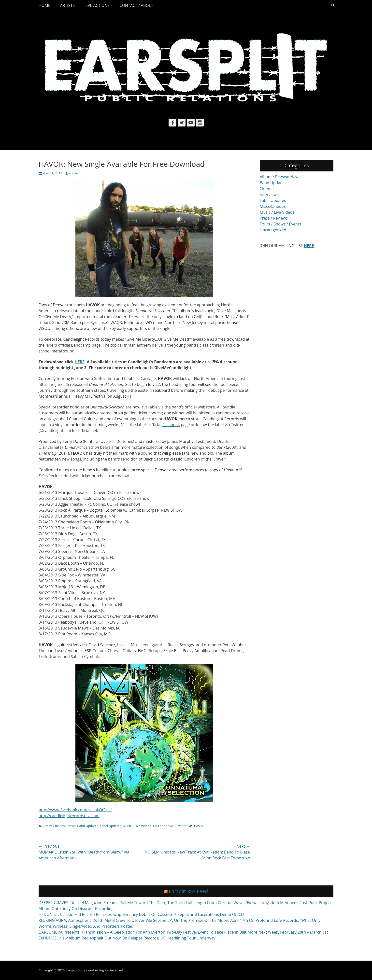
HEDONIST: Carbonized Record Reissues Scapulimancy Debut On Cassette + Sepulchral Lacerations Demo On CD (141, 914)
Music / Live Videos (137, 826)
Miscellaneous (273, 206)
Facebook (171, 425)
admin (73, 173)
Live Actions (97, 5)
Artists (68, 5)
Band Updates (88, 826)
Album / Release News (59, 826)
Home (44, 5)
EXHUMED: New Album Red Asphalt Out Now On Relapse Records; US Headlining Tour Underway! (128, 938)
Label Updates (111, 826)
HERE (80, 362)
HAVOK (198, 826)
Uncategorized (273, 230)
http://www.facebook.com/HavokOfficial (75, 810)
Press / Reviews (274, 218)
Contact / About (137, 5)
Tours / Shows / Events (169, 826)
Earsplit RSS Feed (188, 891)
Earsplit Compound (80, 970)
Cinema (267, 189)
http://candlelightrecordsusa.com (69, 816)
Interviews (269, 195)
